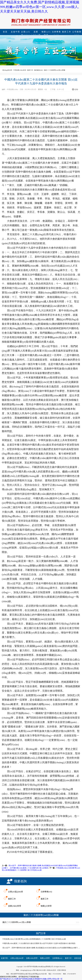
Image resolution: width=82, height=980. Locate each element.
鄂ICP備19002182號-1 (40, 970)
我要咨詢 (20, 881)
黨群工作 (67, 32)
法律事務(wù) (56, 32)
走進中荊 (15, 32)
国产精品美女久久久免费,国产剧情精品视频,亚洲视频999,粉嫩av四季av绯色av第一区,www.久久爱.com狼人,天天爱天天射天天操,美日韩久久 (40, 7)
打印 (76, 90)
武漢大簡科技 (62, 970)
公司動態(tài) (36, 965)
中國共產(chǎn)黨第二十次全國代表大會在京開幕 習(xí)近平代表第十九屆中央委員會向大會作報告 (39, 943)
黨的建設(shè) (39, 70)
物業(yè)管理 (46, 32)
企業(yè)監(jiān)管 (26, 32)
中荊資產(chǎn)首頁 (20, 70)
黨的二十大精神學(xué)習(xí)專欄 (55, 70)
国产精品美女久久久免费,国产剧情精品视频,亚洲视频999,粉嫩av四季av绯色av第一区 (31, 979)
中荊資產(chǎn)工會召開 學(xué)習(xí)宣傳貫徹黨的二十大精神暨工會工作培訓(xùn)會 (34, 939)
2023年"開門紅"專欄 (49, 965)
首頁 (5, 32)
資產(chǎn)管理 (36, 32)
